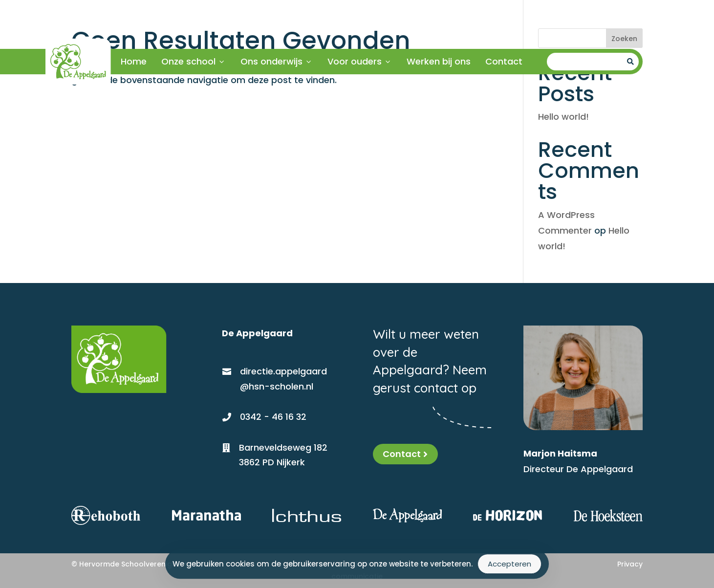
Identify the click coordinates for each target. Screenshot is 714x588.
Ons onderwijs (277, 61)
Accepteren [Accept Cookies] (509, 565)
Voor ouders (360, 61)
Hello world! (563, 117)
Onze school (194, 61)
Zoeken (624, 39)
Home (134, 61)
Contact (504, 61)
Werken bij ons (439, 61)
